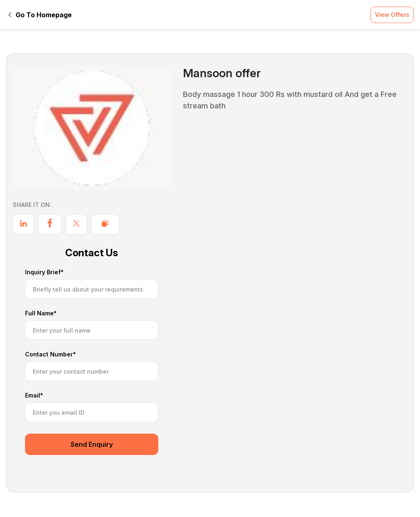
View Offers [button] (392, 15)
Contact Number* (50, 355)
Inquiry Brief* (44, 272)
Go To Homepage (40, 15)
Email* (34, 396)
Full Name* (41, 314)
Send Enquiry (92, 444)
